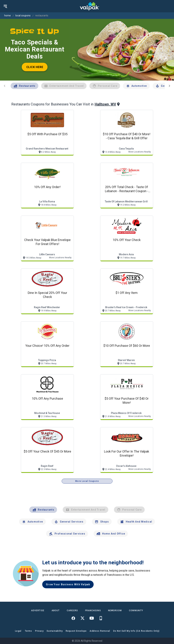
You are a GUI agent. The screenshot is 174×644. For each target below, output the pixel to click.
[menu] (5, 6)
